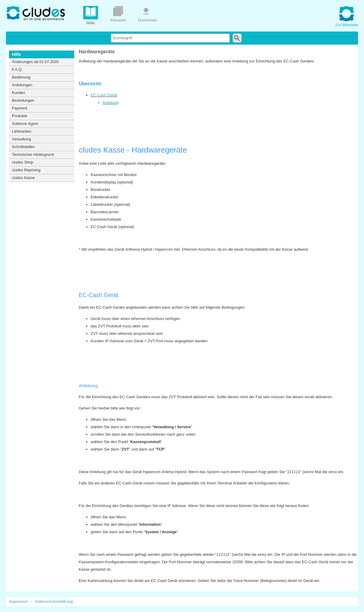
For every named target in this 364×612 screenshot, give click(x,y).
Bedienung (21, 77)
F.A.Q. (17, 69)
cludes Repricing (26, 170)
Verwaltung (21, 139)
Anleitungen (22, 85)
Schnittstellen (23, 147)
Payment (19, 108)
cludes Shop (23, 162)
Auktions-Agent (25, 124)
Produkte (20, 116)
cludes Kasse (23, 178)
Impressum (18, 601)
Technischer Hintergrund (33, 154)
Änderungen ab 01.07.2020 (35, 62)
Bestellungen (23, 100)
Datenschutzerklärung (54, 601)
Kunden (19, 93)
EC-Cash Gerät (104, 95)
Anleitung (111, 102)
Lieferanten (22, 131)
